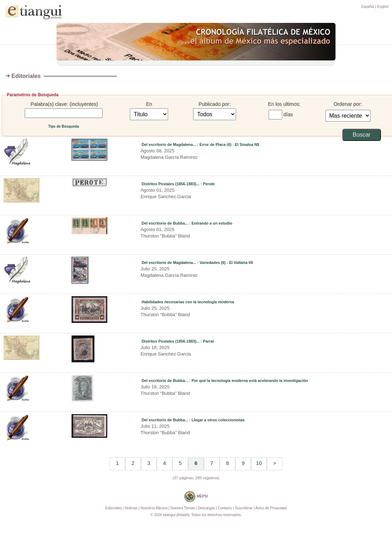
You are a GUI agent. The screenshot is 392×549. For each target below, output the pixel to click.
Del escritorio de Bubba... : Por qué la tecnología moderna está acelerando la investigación (225, 381)
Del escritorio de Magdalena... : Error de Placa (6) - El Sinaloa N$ (200, 144)
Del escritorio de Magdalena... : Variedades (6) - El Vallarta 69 (197, 263)
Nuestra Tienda (183, 508)
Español (368, 7)
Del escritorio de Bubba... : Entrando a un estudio (187, 223)
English (383, 7)
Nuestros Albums (154, 508)
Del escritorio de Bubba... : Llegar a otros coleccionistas (193, 420)
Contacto (225, 508)
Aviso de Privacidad (271, 508)
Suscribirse (244, 508)
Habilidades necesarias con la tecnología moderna (188, 302)
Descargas (206, 508)
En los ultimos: (284, 104)
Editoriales (114, 508)
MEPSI (196, 497)
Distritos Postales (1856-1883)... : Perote (178, 184)
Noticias (131, 508)
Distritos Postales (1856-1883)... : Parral (178, 341)
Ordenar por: (348, 104)
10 (259, 463)
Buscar (362, 135)
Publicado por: (215, 104)
